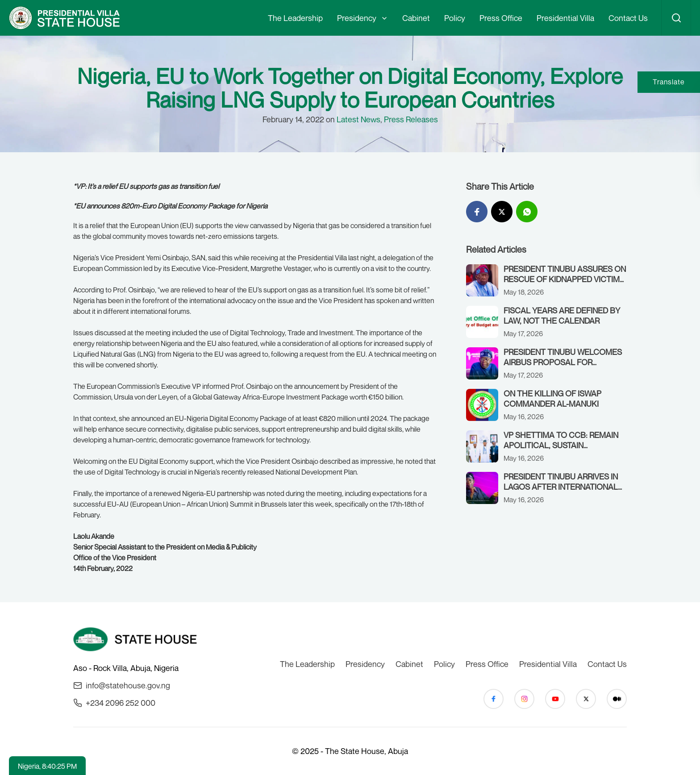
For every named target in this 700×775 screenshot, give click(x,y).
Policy (455, 18)
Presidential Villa (565, 18)
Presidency (357, 18)
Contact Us (628, 18)
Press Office (501, 18)
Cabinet (416, 18)
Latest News (358, 119)
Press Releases (411, 119)
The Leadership (295, 18)
